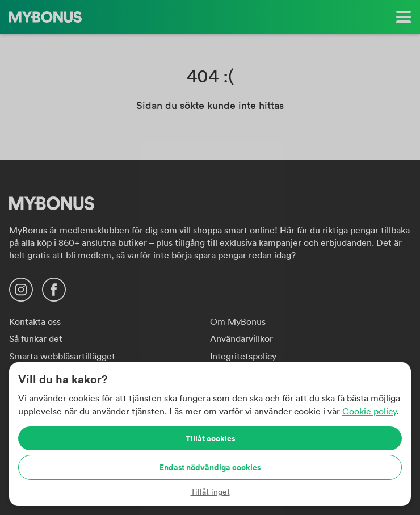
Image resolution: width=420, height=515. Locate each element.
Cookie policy (369, 411)
